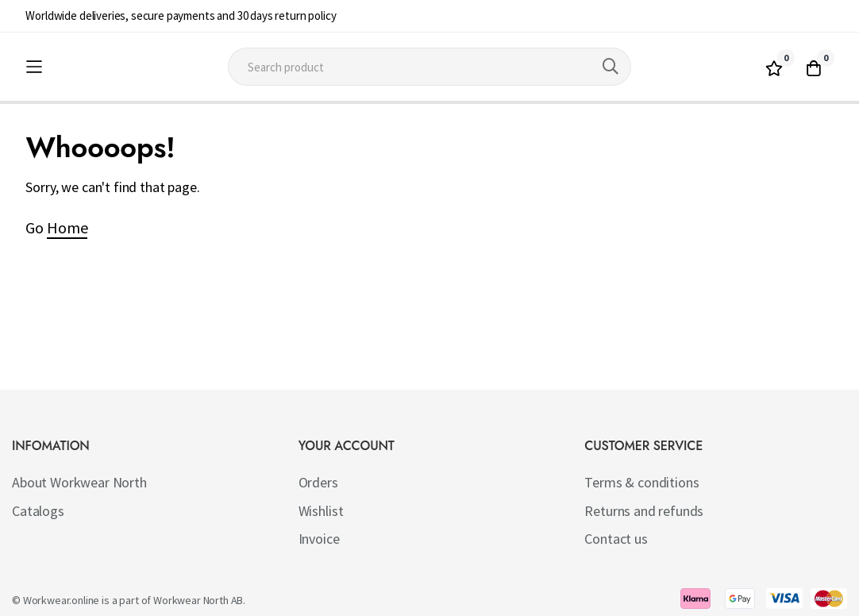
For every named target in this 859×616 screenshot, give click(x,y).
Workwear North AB (198, 600)
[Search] (611, 67)
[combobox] (430, 67)
